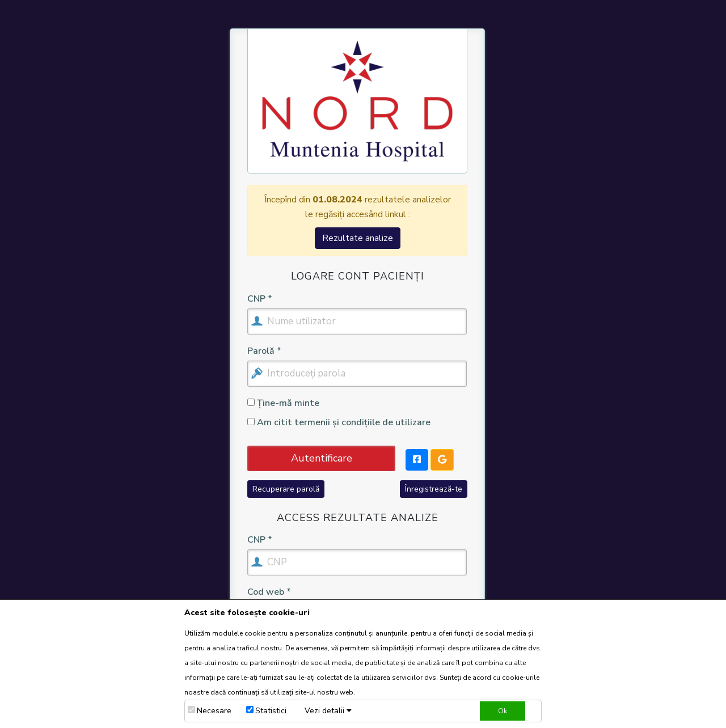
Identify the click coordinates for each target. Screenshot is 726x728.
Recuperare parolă (286, 489)
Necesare (214, 711)
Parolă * (264, 352)
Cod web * (269, 592)
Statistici (271, 711)
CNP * (260, 299)
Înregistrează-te (434, 489)
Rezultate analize (358, 238)
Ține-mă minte (283, 403)
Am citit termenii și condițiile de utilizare (339, 422)
